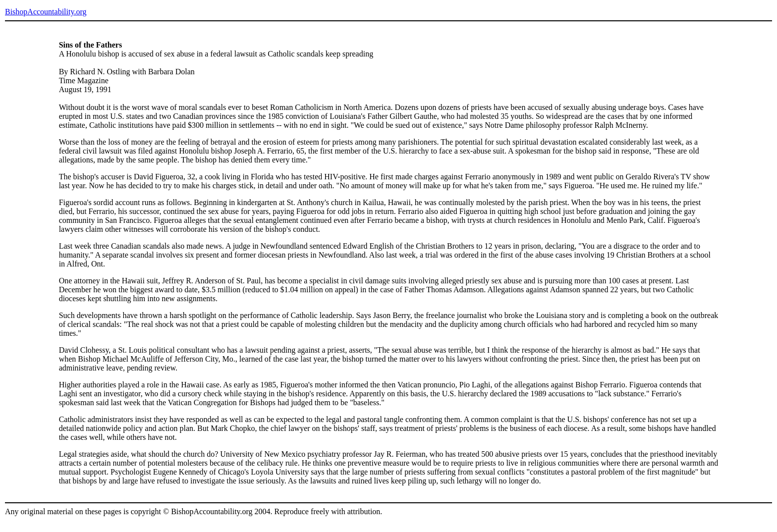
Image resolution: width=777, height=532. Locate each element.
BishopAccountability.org (46, 12)
